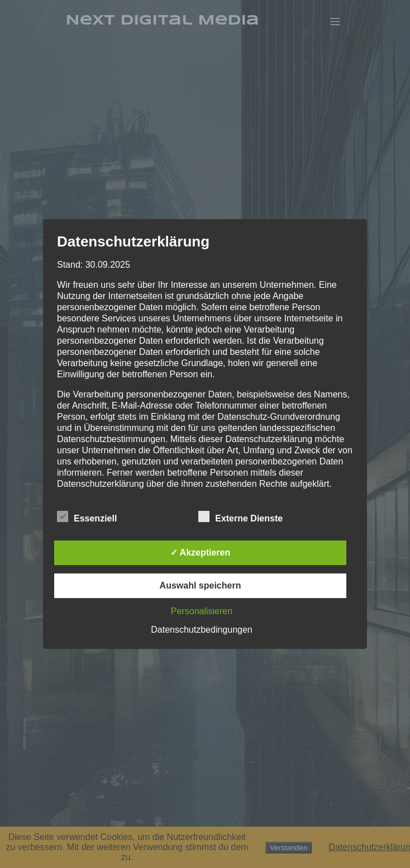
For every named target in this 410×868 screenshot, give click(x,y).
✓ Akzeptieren (201, 552)
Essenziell (87, 517)
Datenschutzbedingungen (201, 630)
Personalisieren (202, 611)
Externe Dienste (240, 517)
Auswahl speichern (201, 585)
